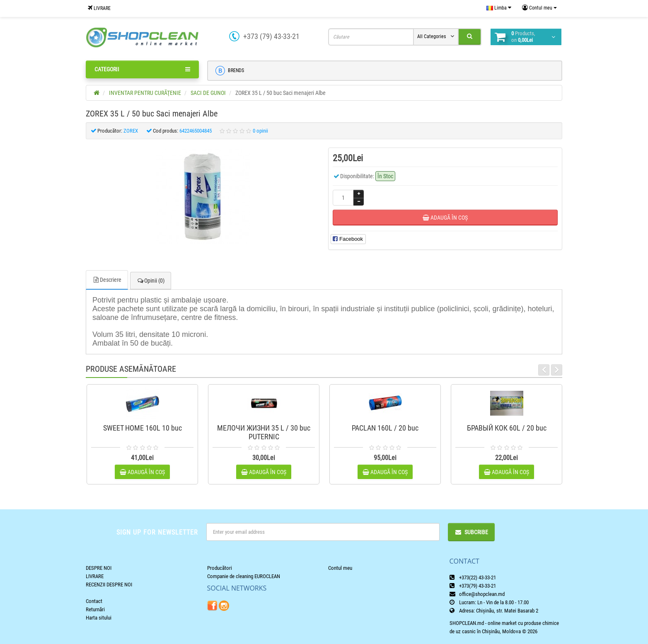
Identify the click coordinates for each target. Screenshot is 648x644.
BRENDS (230, 71)
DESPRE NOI (99, 568)
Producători (220, 568)
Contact (94, 601)
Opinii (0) (151, 281)
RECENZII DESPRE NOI (109, 585)
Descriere (107, 280)
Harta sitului (99, 618)
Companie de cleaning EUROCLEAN (244, 576)
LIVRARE (99, 8)
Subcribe (471, 532)
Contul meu (340, 568)
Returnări (95, 609)
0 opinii (260, 131)
